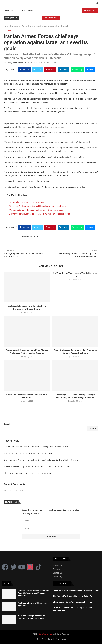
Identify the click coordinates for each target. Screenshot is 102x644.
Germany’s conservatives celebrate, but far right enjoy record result (39, 214)
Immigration (11, 18)
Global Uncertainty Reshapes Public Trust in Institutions (29, 473)
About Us (40, 639)
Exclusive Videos (51, 18)
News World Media (46, 634)
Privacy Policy (59, 565)
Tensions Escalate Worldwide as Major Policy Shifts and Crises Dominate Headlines (33, 593)
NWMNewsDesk (20, 62)
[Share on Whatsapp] (77, 70)
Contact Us (58, 573)
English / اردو (90, 10)
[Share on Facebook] (25, 70)
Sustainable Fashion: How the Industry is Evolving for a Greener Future (36, 447)
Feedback (57, 569)
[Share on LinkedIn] (63, 70)
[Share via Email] (90, 70)
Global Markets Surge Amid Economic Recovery (72, 602)
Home (6, 26)
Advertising (58, 577)
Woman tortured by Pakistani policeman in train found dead (36, 210)
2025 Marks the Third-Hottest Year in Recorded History (29, 453)
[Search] (97, 3)
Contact (51, 639)
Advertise (62, 639)
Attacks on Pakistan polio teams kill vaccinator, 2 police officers (37, 206)
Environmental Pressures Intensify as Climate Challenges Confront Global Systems (41, 460)
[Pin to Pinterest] (50, 70)
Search (7, 424)
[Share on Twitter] (37, 70)
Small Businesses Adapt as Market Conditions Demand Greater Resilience (37, 467)
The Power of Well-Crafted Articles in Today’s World (74, 596)
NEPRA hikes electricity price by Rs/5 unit (27, 202)
